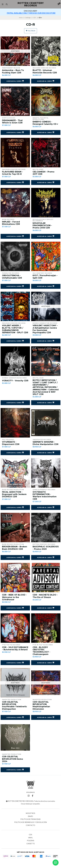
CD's (35, 18)
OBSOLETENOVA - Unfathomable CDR (12, 277)
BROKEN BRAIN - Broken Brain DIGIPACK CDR (15, 548)
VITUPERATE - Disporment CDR (11, 443)
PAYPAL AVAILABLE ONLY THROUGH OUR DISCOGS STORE (31, 13)
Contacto (30, 825)
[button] (15, 81)
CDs (30, 835)
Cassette (31, 844)
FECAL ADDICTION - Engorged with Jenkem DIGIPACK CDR (14, 494)
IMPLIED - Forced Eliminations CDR (11, 223)
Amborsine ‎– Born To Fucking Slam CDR (13, 71)
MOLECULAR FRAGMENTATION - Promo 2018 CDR (42, 225)
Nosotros (30, 813)
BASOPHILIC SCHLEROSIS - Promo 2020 (46, 548)
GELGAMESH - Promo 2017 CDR (43, 173)
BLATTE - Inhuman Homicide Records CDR (45, 71)
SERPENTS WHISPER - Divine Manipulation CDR (45, 443)
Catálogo (28, 18)
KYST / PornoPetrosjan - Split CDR (45, 277)
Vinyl (30, 838)
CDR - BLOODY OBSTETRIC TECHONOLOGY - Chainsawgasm (41, 651)
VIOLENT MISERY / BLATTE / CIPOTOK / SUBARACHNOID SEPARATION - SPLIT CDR (15, 329)
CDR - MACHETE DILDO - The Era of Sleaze (45, 596)
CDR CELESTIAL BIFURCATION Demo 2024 (13, 759)
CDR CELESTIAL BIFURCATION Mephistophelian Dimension (41, 705)
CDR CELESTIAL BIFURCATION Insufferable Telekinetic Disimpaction (14, 705)
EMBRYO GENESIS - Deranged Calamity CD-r (45, 123)
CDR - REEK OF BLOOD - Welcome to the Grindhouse (14, 597)
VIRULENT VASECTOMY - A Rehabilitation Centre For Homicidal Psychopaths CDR (45, 329)
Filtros (31, 31)
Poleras (31, 841)
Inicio (21, 18)
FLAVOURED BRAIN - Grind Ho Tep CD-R (12, 173)
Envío (30, 816)
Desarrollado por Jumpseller (30, 804)
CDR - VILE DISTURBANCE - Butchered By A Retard (15, 648)
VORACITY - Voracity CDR (15, 381)
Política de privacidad (30, 819)
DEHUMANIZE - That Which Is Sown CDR (12, 122)
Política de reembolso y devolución (30, 822)
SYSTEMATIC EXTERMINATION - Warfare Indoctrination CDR (45, 496)
